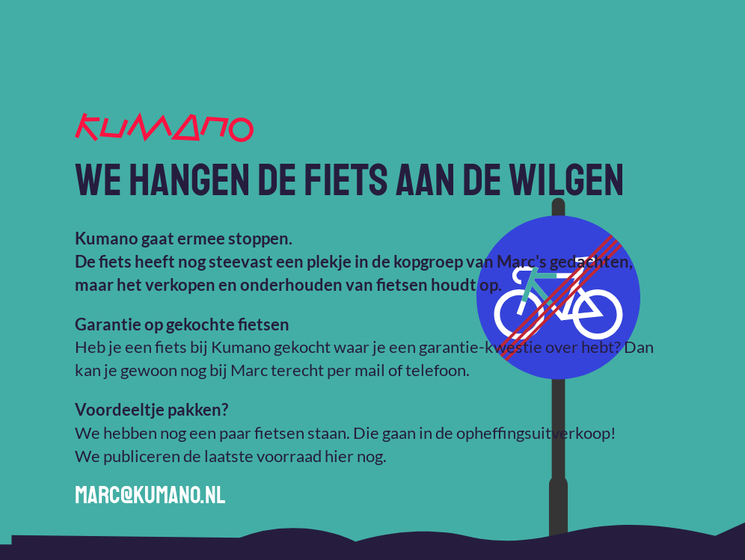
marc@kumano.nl (150, 496)
